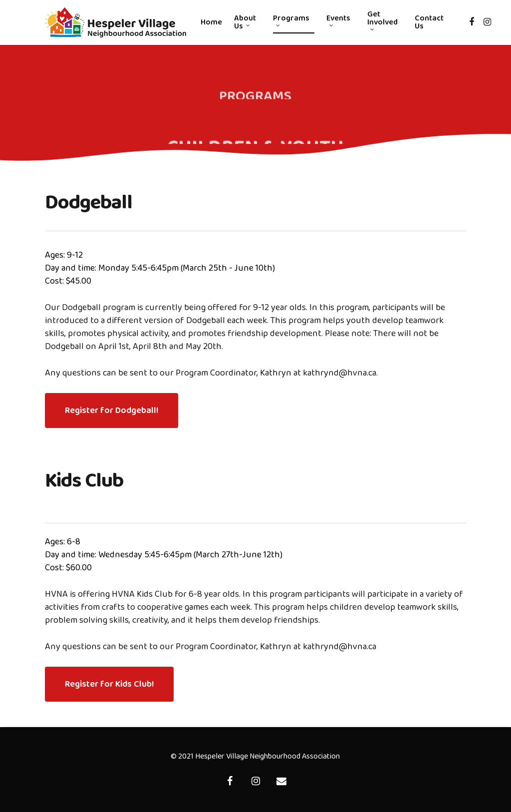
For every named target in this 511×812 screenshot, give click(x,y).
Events (338, 21)
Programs (291, 21)
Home (211, 22)
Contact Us (429, 22)
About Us (245, 22)
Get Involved (383, 21)
